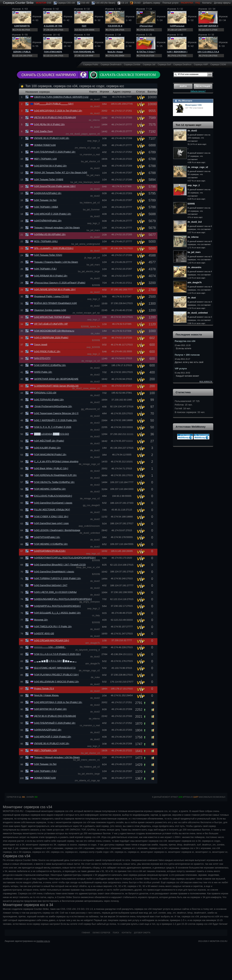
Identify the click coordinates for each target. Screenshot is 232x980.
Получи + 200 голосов (187, 355)
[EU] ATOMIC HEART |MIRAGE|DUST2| (55, 668)
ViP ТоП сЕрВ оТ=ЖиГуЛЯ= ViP (51, 324)
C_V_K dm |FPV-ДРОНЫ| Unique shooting (56, 461)
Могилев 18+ (41, 620)
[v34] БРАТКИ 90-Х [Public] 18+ (51, 166)
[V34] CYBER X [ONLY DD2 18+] (51, 516)
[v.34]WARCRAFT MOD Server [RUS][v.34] (56, 386)
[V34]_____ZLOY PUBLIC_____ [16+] (54, 104)
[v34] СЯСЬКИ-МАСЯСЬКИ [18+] (51, 640)
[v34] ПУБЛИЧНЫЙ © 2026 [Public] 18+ (55, 152)
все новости (206, 381)
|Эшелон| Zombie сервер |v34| (50, 310)
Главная (86, 933)
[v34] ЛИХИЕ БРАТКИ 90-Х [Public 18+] (55, 289)
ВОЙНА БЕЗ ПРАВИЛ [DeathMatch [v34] (55, 303)
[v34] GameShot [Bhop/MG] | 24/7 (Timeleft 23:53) (60, 565)
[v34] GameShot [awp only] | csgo (51, 523)
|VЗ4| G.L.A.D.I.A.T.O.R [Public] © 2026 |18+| (57, 654)
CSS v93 (83, 3)
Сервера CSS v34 (64, 3)
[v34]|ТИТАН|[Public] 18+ (47, 537)
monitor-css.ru (43, 941)
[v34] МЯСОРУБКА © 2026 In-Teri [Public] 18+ (58, 111)
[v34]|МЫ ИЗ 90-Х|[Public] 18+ (50, 234)
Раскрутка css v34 (185, 341)
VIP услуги (181, 369)
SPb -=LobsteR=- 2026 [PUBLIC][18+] (54, 248)
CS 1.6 (123, 3)
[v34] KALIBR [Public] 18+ (47, 448)
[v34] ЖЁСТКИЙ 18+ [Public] (49, 441)
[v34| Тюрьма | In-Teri (45, 200)
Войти (183, 86)
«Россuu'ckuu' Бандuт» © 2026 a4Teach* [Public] (60, 283)
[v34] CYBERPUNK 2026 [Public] (51, 338)
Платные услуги (171, 3)
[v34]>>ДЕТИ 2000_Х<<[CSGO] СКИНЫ (55, 592)
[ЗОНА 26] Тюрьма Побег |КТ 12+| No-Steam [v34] (61, 172)
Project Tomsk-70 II (44, 688)
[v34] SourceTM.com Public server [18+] (55, 186)
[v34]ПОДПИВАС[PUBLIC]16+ (50, 551)
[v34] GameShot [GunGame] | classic (53, 503)
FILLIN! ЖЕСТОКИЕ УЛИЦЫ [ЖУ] (52, 510)
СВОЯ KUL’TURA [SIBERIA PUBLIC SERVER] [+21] (61, 97)
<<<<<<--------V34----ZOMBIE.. (50, 647)
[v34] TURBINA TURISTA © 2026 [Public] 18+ (58, 578)
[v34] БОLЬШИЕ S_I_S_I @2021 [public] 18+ (57, 613)
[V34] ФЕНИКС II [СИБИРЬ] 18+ (51, 544)
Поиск (116, 933)
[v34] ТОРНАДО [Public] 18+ (49, 400)
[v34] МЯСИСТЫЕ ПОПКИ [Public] (52, 317)
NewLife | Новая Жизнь (46, 695)
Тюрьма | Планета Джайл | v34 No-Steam (56, 262)
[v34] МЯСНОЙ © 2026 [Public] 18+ (53, 214)
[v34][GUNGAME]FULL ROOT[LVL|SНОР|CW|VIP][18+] (63, 599)
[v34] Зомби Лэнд (43, 131)
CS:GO (135, 3)
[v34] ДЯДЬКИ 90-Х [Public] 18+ (51, 276)
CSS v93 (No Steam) (103, 3)
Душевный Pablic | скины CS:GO (51, 296)
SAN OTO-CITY (42, 358)
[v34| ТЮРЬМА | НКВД (46, 207)
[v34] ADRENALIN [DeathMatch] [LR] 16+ (56, 475)
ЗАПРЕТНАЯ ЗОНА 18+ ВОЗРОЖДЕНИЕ (56, 379)
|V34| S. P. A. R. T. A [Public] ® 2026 (53, 427)
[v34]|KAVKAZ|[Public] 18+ (48, 193)
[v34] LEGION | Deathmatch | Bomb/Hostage (57, 530)
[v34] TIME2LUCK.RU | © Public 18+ (53, 626)
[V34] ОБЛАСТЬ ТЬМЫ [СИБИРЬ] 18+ (54, 482)
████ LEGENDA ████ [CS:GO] (51, 434)
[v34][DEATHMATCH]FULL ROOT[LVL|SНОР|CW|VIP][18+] (65, 558)
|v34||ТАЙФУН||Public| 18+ (48, 221)
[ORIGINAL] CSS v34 (45, 393)
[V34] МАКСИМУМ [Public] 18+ (50, 454)
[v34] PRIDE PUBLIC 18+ (47, 351)
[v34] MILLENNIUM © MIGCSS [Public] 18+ (57, 682)
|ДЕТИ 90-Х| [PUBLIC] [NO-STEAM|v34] (55, 117)
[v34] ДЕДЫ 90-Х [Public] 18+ (50, 124)
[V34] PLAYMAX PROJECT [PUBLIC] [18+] (56, 675)
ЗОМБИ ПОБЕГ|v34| (45, 145)
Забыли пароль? (198, 91)
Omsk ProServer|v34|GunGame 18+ (53, 406)
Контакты (207, 3)
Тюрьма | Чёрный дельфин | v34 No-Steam (57, 228)
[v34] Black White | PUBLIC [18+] (51, 468)
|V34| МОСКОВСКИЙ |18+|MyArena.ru (54, 331)
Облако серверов (101, 933)
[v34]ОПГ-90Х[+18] (44, 633)
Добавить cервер (151, 3)
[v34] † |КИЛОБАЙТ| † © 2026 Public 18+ (56, 420)
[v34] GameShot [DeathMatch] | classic (54, 572)
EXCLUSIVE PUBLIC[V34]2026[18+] (53, 496)
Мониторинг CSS (193, 105)
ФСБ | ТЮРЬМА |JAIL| (46, 241)
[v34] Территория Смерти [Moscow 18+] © (56, 413)
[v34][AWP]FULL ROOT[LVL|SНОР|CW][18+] (57, 606)
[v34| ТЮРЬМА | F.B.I (45, 269)
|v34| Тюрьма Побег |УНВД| (49, 179)
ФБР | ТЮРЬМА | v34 (45, 159)
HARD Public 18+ (43, 372)
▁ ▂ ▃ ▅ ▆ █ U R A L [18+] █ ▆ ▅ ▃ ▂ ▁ (55, 661)
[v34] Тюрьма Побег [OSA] (48, 255)
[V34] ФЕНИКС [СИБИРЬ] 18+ (50, 489)
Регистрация (203, 86)
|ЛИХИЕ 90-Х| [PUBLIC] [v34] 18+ (52, 138)
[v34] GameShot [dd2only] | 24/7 (51, 585)
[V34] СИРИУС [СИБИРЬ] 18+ (50, 365)
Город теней (41, 344)
